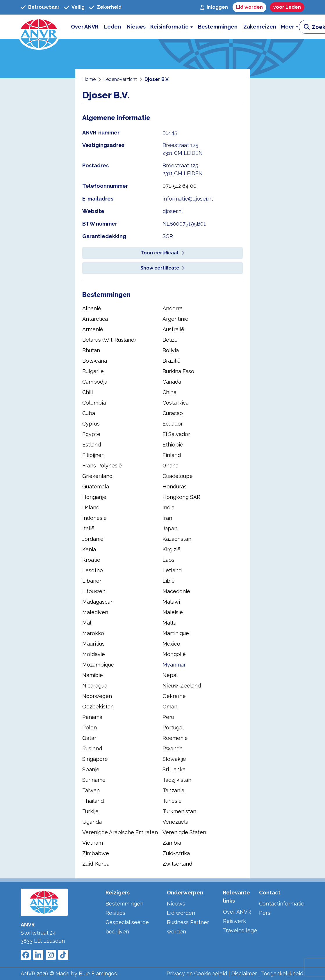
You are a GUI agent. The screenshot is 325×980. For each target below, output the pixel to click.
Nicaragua (95, 686)
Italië (88, 528)
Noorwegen (97, 696)
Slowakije (174, 759)
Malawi (171, 602)
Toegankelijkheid (282, 973)
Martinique (176, 633)
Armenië (93, 329)
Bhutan (91, 350)
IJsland (91, 507)
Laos (168, 560)
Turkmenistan (179, 811)
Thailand (93, 801)
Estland (92, 445)
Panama (92, 717)
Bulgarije (93, 371)
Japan (170, 528)
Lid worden (181, 913)
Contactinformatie (282, 904)
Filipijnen (93, 455)
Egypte (91, 434)
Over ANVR (237, 912)
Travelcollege (240, 930)
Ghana (170, 466)
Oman (170, 707)
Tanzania (173, 790)
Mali (87, 623)
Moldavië (94, 654)
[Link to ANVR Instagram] (51, 955)
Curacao (173, 413)
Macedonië (176, 591)
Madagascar (97, 602)
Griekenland (97, 476)
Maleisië (173, 612)
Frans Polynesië (102, 466)
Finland (172, 455)
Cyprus (91, 424)
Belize (170, 340)
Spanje (91, 769)
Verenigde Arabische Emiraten (120, 832)
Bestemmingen (124, 904)
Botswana (95, 361)
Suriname (94, 780)
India (168, 507)
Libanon (92, 581)
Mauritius (93, 644)
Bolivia (171, 350)
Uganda (92, 822)
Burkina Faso (178, 371)
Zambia (172, 843)
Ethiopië (173, 445)
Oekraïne (174, 696)
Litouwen (94, 591)
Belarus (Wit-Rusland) (109, 340)
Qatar (89, 738)
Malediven (95, 612)
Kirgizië (172, 549)
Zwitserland (177, 864)
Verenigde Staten (184, 832)
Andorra (173, 308)
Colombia (94, 403)
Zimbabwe (96, 853)
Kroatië (91, 560)
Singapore (95, 759)
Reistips (115, 913)
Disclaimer (244, 973)
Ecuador (173, 424)
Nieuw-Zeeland (182, 686)
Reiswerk (234, 921)
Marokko (93, 633)
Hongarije (94, 497)
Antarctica (95, 319)
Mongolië (174, 654)
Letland (172, 570)
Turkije (90, 811)
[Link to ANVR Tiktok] (63, 955)
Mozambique (98, 665)
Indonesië (94, 518)
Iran (167, 518)
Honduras (175, 487)
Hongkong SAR (181, 497)
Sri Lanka (174, 769)
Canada (172, 382)
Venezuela (175, 822)
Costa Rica (176, 403)
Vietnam (93, 843)
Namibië (93, 675)
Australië (173, 329)
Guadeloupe (178, 476)
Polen (90, 728)
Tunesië (172, 801)
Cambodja (95, 382)
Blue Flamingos (98, 973)
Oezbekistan (98, 707)
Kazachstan (177, 539)
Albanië (92, 308)
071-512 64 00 (180, 186)
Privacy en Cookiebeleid (197, 973)
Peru (168, 717)
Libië (169, 581)
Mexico (171, 644)
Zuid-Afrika (176, 853)
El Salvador (176, 434)
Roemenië (175, 738)
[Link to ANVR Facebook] (26, 955)
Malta (169, 623)
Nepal (170, 675)
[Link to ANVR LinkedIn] (38, 955)
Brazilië (172, 361)
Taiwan (91, 790)
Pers (265, 913)
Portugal (173, 728)
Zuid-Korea (96, 864)
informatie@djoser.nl (188, 199)
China (169, 392)
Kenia (89, 549)
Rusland (92, 748)
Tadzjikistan (177, 780)
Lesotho (93, 570)
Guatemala (96, 487)
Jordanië (93, 539)
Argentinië (175, 319)
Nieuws (176, 904)
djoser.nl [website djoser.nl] (173, 211)
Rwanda (173, 748)
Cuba (89, 413)
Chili (87, 392)
